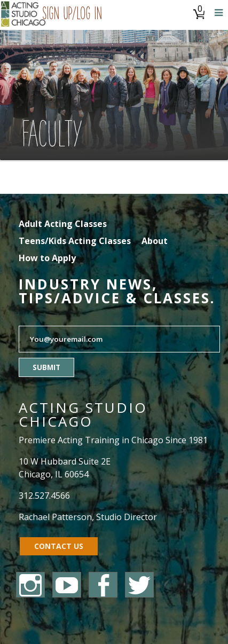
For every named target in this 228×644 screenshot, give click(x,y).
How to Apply (47, 258)
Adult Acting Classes (63, 224)
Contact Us (59, 546)
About (155, 241)
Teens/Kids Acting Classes (75, 241)
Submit (46, 367)
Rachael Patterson (55, 517)
